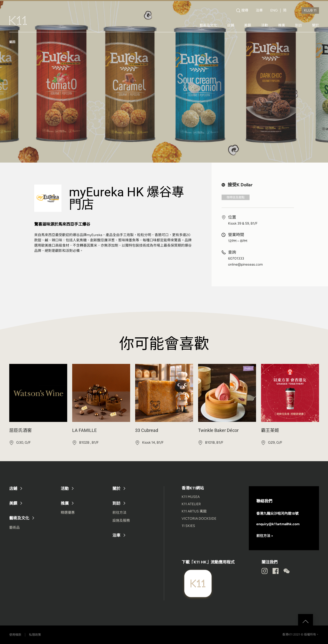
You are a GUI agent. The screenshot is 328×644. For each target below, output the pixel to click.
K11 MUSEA (191, 497)
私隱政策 (35, 635)
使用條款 (15, 635)
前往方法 (119, 513)
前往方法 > (265, 536)
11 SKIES (188, 526)
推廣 (282, 25)
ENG (274, 11)
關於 (316, 25)
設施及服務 (121, 521)
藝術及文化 (208, 25)
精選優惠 (68, 513)
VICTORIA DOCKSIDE (199, 519)
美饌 (248, 25)
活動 (265, 25)
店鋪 (231, 25)
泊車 (259, 11)
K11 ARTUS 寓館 (194, 511)
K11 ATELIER (191, 504)
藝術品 (14, 528)
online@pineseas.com (245, 265)
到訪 (299, 25)
